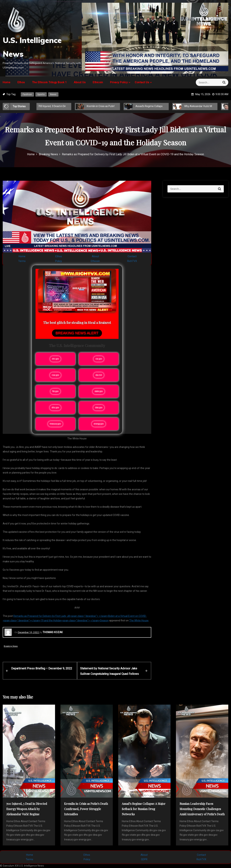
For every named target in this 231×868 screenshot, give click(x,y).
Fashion (27, 94)
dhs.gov (55, 408)
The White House (139, 620)
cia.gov (99, 359)
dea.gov (99, 408)
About (95, 256)
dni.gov (55, 359)
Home (6, 82)
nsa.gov (55, 375)
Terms (22, 261)
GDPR (144, 859)
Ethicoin (98, 82)
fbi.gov (55, 391)
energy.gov (99, 424)
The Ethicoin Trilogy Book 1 (49, 82)
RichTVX (132, 261)
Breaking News (11, 646)
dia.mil (99, 375)
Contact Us (142, 82)
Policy (59, 261)
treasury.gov (55, 424)
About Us (80, 82)
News (53, 94)
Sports (41, 94)
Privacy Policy (119, 82)
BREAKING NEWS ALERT (77, 333)
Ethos (21, 82)
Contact (132, 256)
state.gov (99, 391)
